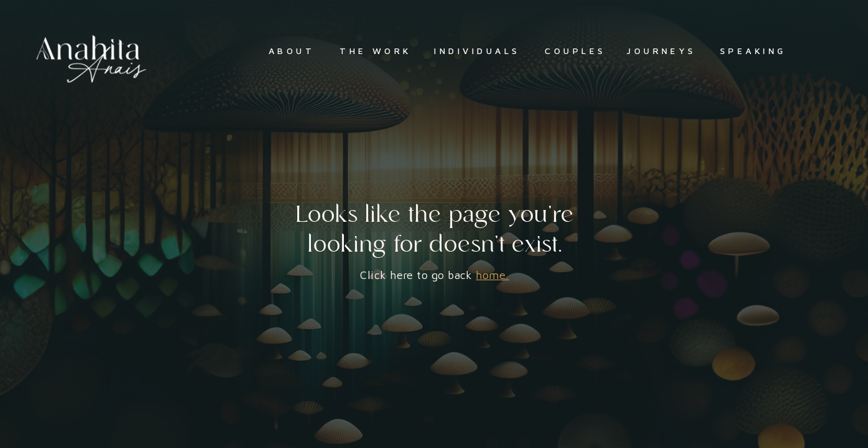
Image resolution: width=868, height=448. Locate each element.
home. (492, 275)
